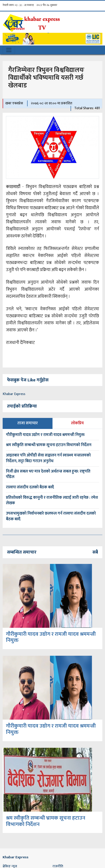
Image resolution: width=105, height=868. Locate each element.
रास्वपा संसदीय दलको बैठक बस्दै (30, 487)
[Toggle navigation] (9, 50)
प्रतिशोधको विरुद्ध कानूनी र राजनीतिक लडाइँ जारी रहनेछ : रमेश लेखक (52, 500)
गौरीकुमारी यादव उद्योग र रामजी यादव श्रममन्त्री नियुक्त (45, 435)
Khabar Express (14, 394)
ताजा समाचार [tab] (28, 423)
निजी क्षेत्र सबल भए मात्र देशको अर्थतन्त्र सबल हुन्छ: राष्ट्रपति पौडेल (48, 474)
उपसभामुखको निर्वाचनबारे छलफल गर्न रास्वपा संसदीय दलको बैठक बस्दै (51, 516)
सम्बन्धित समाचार (22, 552)
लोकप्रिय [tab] (77, 423)
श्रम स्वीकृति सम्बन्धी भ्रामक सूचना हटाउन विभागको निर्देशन (49, 445)
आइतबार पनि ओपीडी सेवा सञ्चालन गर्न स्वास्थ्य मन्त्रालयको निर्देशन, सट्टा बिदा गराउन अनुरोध (48, 458)
